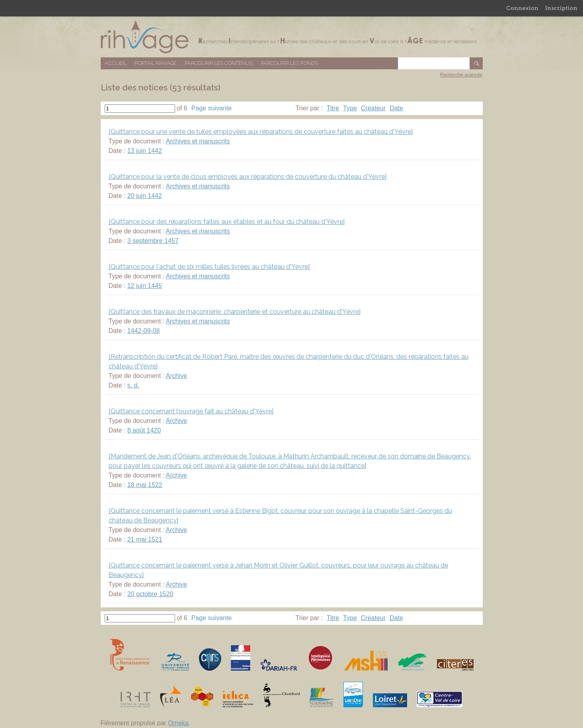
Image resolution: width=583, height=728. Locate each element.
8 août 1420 (144, 430)
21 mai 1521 (145, 539)
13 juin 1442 (145, 151)
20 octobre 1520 (150, 594)
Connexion (522, 8)
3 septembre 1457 (153, 241)
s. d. (133, 385)
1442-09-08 (144, 331)
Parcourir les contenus (219, 63)
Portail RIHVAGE (156, 63)
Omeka (178, 723)
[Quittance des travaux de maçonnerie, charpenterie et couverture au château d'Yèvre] (235, 312)
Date (396, 108)
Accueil (116, 63)
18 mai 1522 (145, 485)
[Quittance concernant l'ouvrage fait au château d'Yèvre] (191, 411)
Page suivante (212, 108)
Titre (333, 108)
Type (350, 108)
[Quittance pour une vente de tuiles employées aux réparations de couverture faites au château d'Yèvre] (261, 132)
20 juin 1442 (145, 196)
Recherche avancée (461, 75)
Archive (176, 376)
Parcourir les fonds (289, 63)
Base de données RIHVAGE (292, 37)
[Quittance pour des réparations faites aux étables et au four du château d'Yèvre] (227, 222)
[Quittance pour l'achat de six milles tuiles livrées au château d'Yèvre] (209, 267)
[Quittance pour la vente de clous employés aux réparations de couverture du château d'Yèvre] (248, 177)
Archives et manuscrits (198, 141)
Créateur (373, 108)
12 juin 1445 (145, 286)
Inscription (561, 8)
